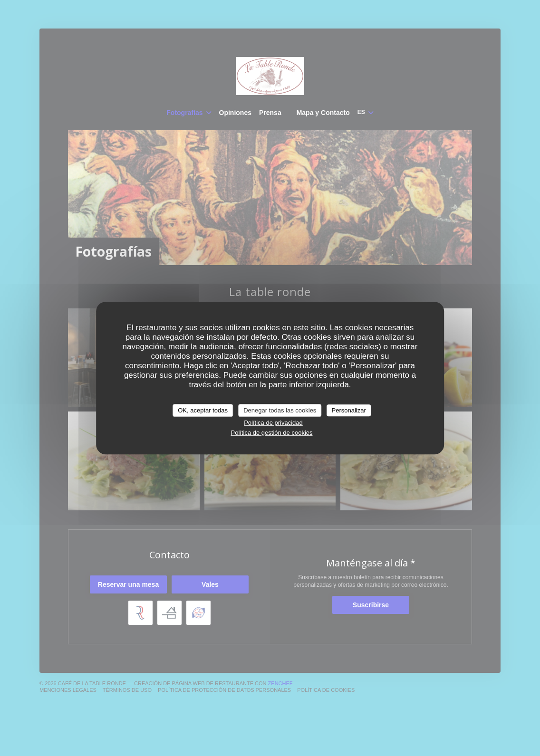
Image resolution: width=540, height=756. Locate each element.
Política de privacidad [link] (273, 423)
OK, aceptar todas (203, 410)
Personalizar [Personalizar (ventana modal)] (349, 410)
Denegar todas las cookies (280, 410)
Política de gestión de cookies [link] (272, 433)
